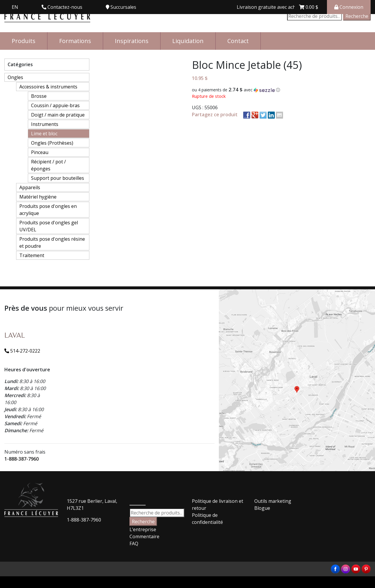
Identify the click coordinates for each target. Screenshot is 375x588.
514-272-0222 (22, 351)
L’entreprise (143, 529)
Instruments (45, 124)
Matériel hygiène (38, 197)
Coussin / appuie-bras (55, 105)
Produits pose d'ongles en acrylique (48, 210)
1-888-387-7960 (22, 459)
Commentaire (144, 536)
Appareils (30, 187)
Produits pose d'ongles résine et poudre (52, 242)
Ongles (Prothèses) (52, 143)
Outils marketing (273, 501)
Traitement (32, 255)
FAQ (134, 543)
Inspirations (132, 41)
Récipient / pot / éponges (48, 165)
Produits (24, 41)
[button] (281, 90)
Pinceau (40, 152)
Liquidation (188, 41)
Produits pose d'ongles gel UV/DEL (49, 226)
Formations (75, 41)
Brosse (39, 96)
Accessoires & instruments (48, 87)
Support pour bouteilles (58, 178)
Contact (238, 41)
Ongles (15, 77)
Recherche (357, 16)
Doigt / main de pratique (58, 115)
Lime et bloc (44, 134)
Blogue (262, 508)
